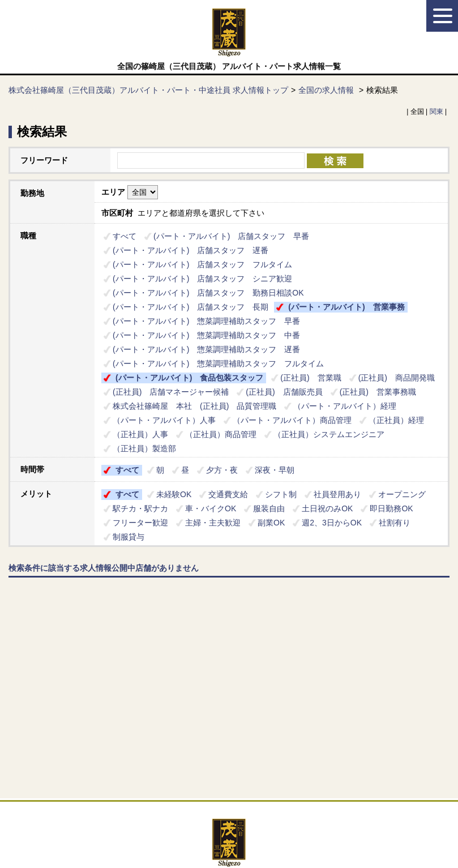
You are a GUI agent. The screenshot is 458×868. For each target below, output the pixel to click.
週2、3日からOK (332, 523)
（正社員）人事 (140, 434)
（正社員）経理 (396, 420)
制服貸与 (129, 537)
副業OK (271, 523)
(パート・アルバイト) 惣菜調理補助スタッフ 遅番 (206, 349)
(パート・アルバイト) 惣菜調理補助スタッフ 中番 (206, 335)
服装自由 (269, 508)
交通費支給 (228, 494)
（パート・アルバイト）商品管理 (292, 420)
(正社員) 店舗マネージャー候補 (171, 392)
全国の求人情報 (327, 90)
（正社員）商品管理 (221, 434)
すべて (125, 236)
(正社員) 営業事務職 (378, 392)
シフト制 (281, 494)
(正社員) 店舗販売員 (284, 392)
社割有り (395, 523)
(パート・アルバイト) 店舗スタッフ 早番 (231, 236)
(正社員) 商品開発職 (397, 378)
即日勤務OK (391, 508)
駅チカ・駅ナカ (140, 508)
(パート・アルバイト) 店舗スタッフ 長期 (191, 307)
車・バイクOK (211, 508)
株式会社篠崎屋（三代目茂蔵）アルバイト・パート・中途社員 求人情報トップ (148, 90)
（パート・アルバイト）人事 (164, 420)
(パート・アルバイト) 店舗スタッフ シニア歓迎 (202, 279)
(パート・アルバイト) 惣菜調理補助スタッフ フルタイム (218, 364)
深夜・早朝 (275, 470)
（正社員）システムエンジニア (329, 434)
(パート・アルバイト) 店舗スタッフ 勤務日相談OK (208, 293)
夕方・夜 (222, 470)
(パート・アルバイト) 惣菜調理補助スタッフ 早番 (206, 321)
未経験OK (174, 494)
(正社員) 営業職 (311, 378)
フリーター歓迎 (140, 523)
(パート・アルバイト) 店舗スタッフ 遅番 (191, 250)
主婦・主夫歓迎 (213, 523)
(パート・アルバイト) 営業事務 (346, 307)
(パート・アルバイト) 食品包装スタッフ (189, 378)
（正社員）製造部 (144, 448)
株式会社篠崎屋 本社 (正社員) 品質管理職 (194, 406)
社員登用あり (337, 494)
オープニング (402, 494)
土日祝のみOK (327, 508)
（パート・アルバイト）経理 (349, 406)
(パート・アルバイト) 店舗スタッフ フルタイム (202, 264)
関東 (436, 112)
